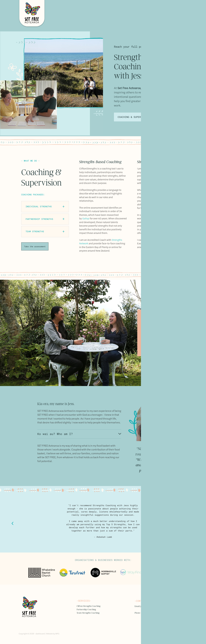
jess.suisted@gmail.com (151, 606)
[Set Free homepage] (82, 14)
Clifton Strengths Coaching (89, 606)
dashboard (40, 634)
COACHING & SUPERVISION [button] (134, 117)
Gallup (86, 218)
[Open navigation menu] (183, 14)
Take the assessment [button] (35, 246)
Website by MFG (53, 634)
